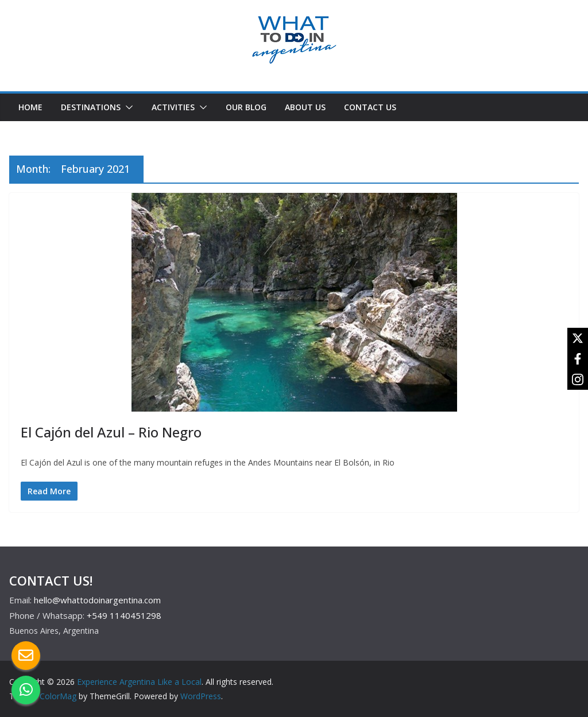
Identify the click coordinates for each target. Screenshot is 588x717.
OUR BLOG (246, 107)
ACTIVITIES (173, 107)
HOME (30, 107)
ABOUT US (305, 107)
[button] (127, 107)
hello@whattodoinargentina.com (97, 600)
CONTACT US (370, 107)
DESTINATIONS (91, 107)
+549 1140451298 (124, 615)
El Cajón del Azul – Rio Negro (111, 432)
